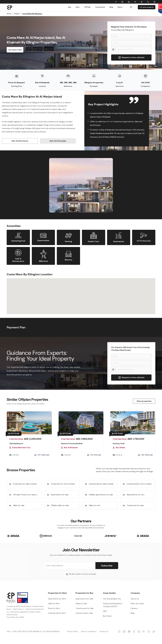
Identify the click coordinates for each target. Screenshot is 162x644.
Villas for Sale (81, 604)
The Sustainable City (112, 599)
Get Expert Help (15, 50)
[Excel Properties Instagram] (139, 632)
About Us (135, 599)
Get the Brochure (20, 141)
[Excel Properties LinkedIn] (144, 632)
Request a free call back (131, 57)
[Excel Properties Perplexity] (119, 632)
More (121, 7)
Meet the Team (137, 604)
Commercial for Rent (57, 613)
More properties (144, 401)
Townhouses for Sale (85, 608)
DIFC (105, 611)
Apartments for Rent (57, 599)
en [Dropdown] (132, 7)
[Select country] (114, 49)
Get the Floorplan (58, 141)
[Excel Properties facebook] (134, 632)
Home (10, 14)
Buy (70, 7)
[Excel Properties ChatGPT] (124, 632)
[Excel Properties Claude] (129, 632)
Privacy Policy (73, 631)
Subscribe (107, 566)
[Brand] (10, 7)
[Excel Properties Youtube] (149, 632)
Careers (134, 608)
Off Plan (87, 7)
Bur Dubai (107, 616)
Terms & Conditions (89, 631)
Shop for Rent (54, 608)
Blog (111, 7)
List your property (147, 7)
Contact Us (104, 631)
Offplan (18, 14)
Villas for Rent (54, 604)
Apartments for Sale (84, 599)
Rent (78, 7)
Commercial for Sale (84, 613)
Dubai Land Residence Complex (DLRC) (113, 605)
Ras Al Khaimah (42, 83)
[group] (13, 536)
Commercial (100, 7)
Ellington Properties (94, 83)
